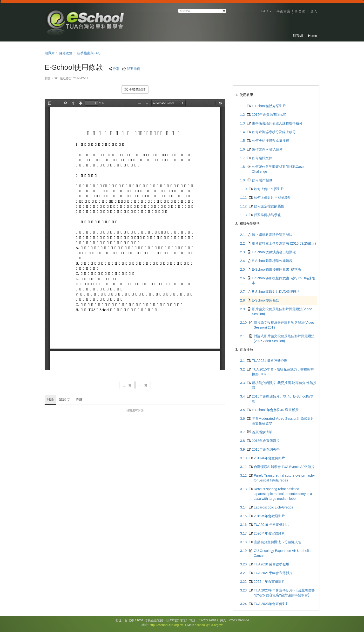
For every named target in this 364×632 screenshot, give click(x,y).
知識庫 (50, 53)
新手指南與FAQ (89, 53)
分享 (116, 69)
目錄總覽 (66, 53)
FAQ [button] (266, 11)
